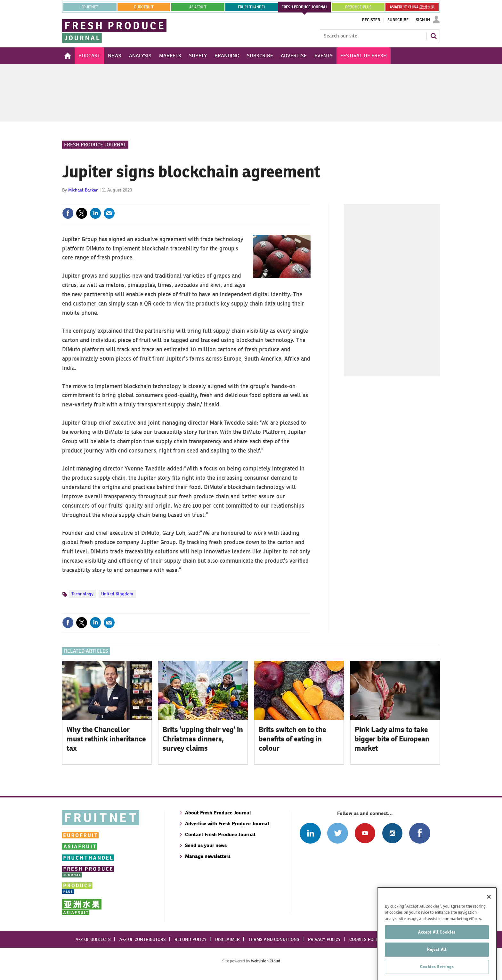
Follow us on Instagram (392, 833)
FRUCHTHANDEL (252, 7)
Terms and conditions (274, 939)
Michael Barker (83, 190)
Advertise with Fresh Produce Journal (227, 824)
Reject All (437, 960)
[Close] (489, 907)
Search (433, 36)
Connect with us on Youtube (365, 833)
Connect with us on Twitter (338, 833)
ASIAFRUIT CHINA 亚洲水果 (412, 7)
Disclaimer (227, 939)
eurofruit (144, 7)
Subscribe (398, 20)
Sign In (423, 20)
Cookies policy (366, 939)
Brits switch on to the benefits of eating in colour (292, 739)
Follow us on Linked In (310, 833)
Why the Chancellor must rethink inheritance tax (106, 739)
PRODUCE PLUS (358, 7)
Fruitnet (90, 7)
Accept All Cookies (437, 943)
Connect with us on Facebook (420, 833)
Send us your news (206, 845)
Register (371, 20)
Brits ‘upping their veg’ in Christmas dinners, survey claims (203, 739)
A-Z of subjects (93, 939)
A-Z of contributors (143, 939)
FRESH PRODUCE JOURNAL (305, 7)
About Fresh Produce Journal (218, 813)
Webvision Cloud (266, 961)
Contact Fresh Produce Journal (220, 834)
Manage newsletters (208, 856)
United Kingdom (117, 594)
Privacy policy (324, 939)
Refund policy (190, 939)
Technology (82, 594)
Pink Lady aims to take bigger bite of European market (392, 739)
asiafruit (198, 7)
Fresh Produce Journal (95, 145)
